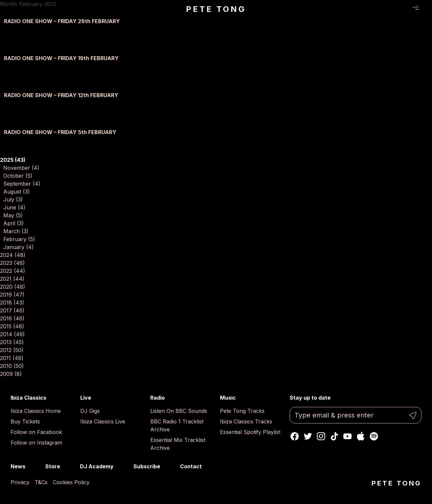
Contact (191, 466)
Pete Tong (216, 9)
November (21, 168)
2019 (12, 295)
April (14, 223)
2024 (13, 255)
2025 (13, 160)
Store (53, 466)
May (13, 215)
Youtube (347, 436)
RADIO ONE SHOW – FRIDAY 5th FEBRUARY (60, 132)
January (18, 247)
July (13, 199)
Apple (361, 436)
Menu (416, 8)
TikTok (334, 436)
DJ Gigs (90, 411)
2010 (12, 366)
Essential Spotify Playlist (250, 432)
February (19, 239)
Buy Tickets (25, 421)
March (16, 231)
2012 (12, 350)
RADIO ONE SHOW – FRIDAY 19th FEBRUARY (61, 58)
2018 (12, 303)
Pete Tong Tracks (242, 411)
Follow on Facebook (36, 432)
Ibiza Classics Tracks (246, 421)
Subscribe (147, 466)
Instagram (321, 436)
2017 (12, 310)
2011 (12, 358)
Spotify (374, 436)
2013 (12, 342)
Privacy (20, 482)
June (14, 207)
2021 (12, 279)
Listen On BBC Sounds (179, 411)
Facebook (295, 436)
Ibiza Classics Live (103, 421)
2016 (12, 318)
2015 (12, 326)
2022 (13, 271)
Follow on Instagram (36, 443)
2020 (13, 287)
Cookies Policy (71, 482)
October (18, 176)
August (17, 192)
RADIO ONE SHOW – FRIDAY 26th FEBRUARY (62, 21)
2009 (11, 374)
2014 (12, 334)
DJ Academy (97, 466)
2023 (12, 263)
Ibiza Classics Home (36, 411)
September (22, 184)
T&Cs (41, 482)
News (18, 466)
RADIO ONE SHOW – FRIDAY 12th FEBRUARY (61, 95)
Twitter (308, 436)
